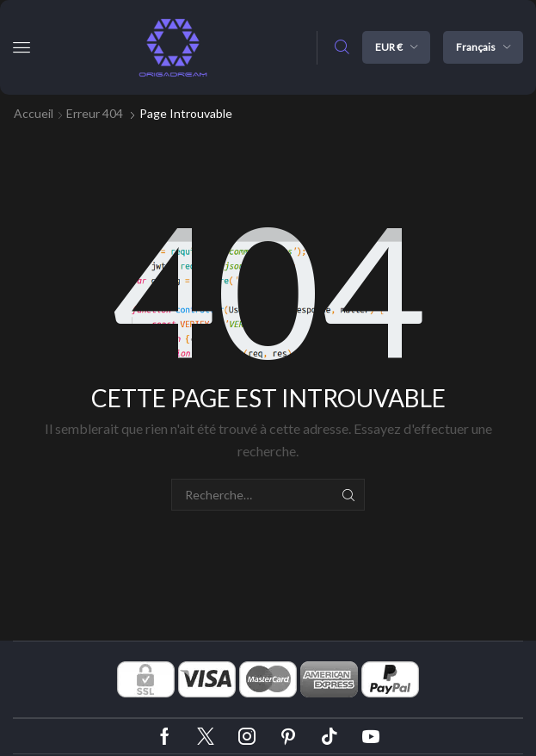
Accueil (34, 113)
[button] (22, 47)
